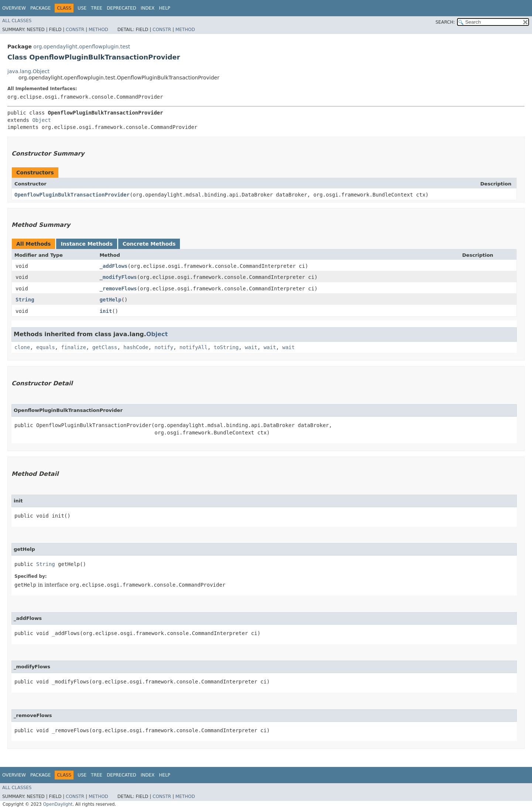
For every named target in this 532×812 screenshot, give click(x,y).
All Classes (17, 21)
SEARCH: (445, 22)
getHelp (110, 300)
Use (82, 8)
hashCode (136, 347)
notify (164, 347)
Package (40, 8)
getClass (105, 347)
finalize (73, 347)
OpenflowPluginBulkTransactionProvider (72, 195)
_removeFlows (118, 289)
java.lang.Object (28, 71)
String (25, 300)
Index (148, 8)
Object (42, 120)
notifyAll (194, 347)
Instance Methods (86, 244)
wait (251, 347)
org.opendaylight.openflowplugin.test (82, 47)
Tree (97, 8)
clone (22, 347)
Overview (14, 8)
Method (98, 30)
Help (165, 8)
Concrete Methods (149, 244)
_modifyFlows (118, 277)
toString (226, 347)
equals (46, 347)
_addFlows (113, 266)
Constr (75, 30)
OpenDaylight (58, 804)
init (106, 311)
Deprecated (122, 8)
